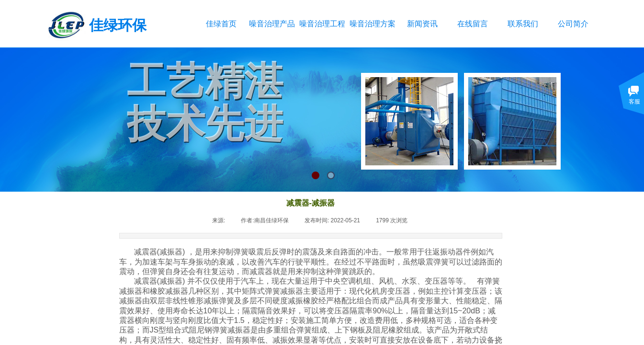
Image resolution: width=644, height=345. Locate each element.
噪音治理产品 (272, 24)
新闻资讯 (422, 24)
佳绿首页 (221, 24)
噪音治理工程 (322, 24)
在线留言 (473, 24)
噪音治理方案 (372, 24)
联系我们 (523, 24)
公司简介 (573, 24)
